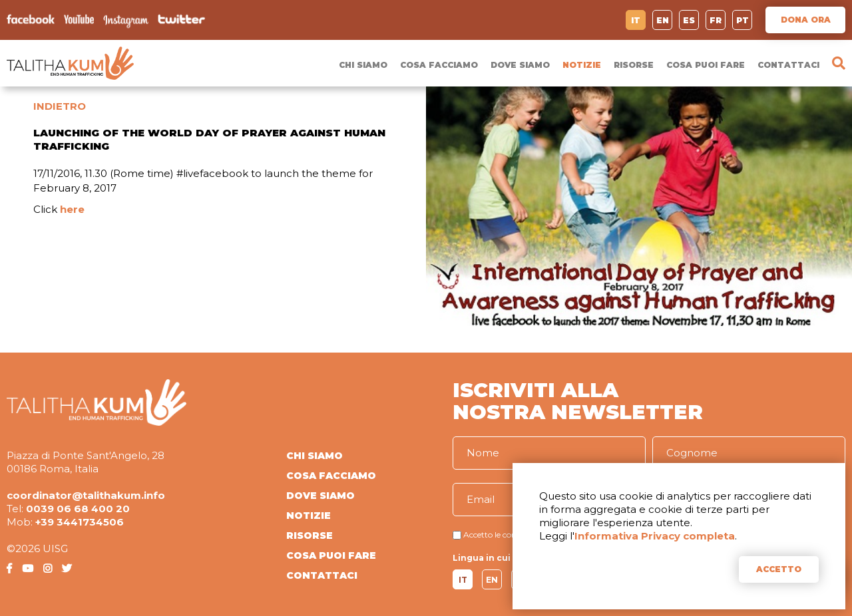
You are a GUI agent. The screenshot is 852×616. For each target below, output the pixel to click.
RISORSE (634, 65)
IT (636, 20)
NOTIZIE (582, 65)
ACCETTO (779, 569)
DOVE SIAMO (520, 65)
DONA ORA (806, 20)
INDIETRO (60, 106)
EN (663, 20)
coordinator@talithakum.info (86, 495)
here (72, 209)
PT (743, 20)
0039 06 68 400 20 (78, 509)
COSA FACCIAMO (439, 65)
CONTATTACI (788, 65)
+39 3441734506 (80, 522)
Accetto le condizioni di (507, 535)
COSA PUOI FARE (706, 65)
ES (689, 20)
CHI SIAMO (363, 65)
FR (716, 20)
